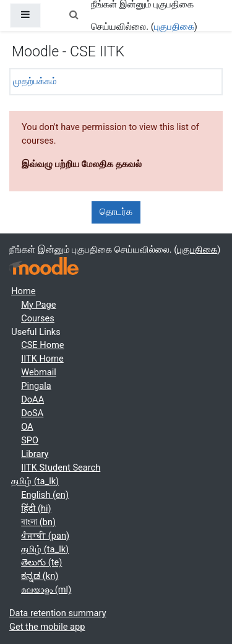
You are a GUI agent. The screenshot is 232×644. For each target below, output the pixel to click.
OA (27, 427)
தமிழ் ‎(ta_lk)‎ (35, 481)
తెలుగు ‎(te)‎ (41, 562)
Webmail (39, 372)
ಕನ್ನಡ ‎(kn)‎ (40, 576)
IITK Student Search (61, 468)
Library (35, 454)
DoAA (32, 399)
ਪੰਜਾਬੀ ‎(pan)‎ (45, 536)
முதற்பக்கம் (35, 81)
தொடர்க (116, 212)
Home (23, 291)
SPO (30, 440)
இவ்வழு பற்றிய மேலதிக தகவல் (82, 164)
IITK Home (42, 359)
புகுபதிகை (174, 27)
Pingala (36, 386)
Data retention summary (58, 613)
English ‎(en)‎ (45, 495)
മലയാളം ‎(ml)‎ (46, 590)
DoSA (32, 413)
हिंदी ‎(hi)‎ (36, 508)
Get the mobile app (47, 627)
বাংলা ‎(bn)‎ (38, 522)
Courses (38, 318)
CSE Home (42, 345)
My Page (38, 305)
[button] (74, 15)
